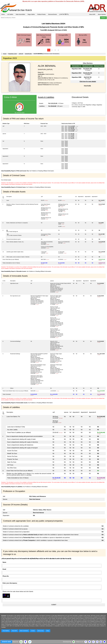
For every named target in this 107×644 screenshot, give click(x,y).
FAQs (48, 631)
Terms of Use (41, 631)
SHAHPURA (28, 54)
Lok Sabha (10, 14)
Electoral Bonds (52, 14)
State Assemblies (20, 14)
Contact (33, 631)
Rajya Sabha (31, 14)
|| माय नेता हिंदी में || (64, 14)
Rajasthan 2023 (12, 54)
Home (3, 14)
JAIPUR (21, 54)
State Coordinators (24, 631)
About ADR (92, 14)
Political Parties (41, 14)
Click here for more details (88, 82)
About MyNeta (102, 14)
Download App (67, 642)
